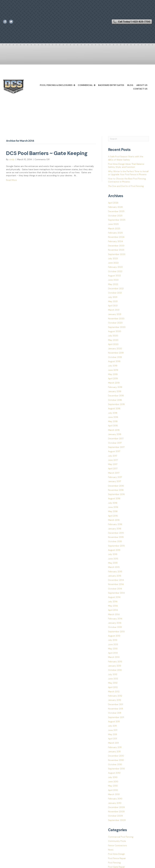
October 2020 (115, 323)
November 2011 (115, 709)
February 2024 (115, 241)
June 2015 (113, 559)
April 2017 (113, 468)
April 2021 (113, 306)
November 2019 (116, 353)
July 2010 (113, 777)
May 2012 (113, 683)
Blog (130, 85)
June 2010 (113, 781)
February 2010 (115, 799)
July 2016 (113, 503)
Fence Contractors (117, 845)
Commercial (85, 85)
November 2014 (116, 584)
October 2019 (115, 357)
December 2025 (116, 211)
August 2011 (114, 721)
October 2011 (115, 713)
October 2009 (115, 816)
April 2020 (113, 344)
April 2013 (113, 653)
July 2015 (113, 554)
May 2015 (113, 563)
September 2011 (116, 717)
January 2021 (115, 314)
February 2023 (115, 267)
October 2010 (115, 764)
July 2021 (113, 297)
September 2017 (116, 447)
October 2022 (115, 271)
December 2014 (116, 580)
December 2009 (116, 807)
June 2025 (113, 224)
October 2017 (115, 443)
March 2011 (113, 743)
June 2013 (113, 644)
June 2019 (113, 370)
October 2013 (115, 627)
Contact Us (140, 89)
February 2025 (115, 233)
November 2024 (116, 237)
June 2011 (113, 730)
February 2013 (115, 661)
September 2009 (117, 820)
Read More (11, 180)
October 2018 (115, 400)
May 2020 (113, 340)
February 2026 (115, 207)
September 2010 (116, 769)
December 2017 (116, 438)
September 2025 (117, 220)
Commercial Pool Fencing (121, 837)
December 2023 (116, 246)
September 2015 (116, 546)
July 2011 (112, 726)
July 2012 (113, 674)
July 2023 (113, 258)
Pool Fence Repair (117, 858)
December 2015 (116, 533)
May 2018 (113, 421)
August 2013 (114, 636)
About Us (142, 85)
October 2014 (115, 589)
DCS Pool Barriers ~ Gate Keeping (47, 153)
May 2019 (113, 374)
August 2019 (114, 361)
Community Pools (117, 841)
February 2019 (115, 387)
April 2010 (113, 790)
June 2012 (113, 679)
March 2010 (114, 794)
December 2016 (116, 486)
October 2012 (115, 670)
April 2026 (113, 203)
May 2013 (113, 649)
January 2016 (115, 529)
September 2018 (116, 404)
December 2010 (116, 756)
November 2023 (116, 250)
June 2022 (113, 280)
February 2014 (115, 619)
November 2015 (116, 537)
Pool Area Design (116, 854)
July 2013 (113, 640)
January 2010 (115, 803)
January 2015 (115, 576)
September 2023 (117, 254)
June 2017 (113, 460)
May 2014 (113, 606)
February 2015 (115, 571)
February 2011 (115, 747)
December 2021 (116, 288)
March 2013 (114, 657)
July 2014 (113, 601)
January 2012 (115, 700)
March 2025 (114, 228)
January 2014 (115, 623)
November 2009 (116, 811)
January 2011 (114, 751)
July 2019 (113, 366)
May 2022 (113, 284)
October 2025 (115, 216)
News (111, 850)
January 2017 (115, 481)
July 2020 (113, 336)
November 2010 (116, 760)
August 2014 (114, 597)
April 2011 (113, 739)
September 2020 (117, 327)
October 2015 (115, 541)
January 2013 (115, 666)
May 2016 (113, 511)
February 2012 (115, 696)
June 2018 (113, 417)
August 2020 (115, 331)
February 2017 (115, 477)
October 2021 (115, 293)
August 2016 (114, 498)
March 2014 (114, 614)
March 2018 (114, 430)
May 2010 (113, 786)
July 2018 (113, 413)
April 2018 (113, 426)
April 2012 (113, 687)
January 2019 (115, 391)
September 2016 (116, 494)
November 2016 (116, 490)
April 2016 (113, 516)
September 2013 (116, 631)
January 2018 (115, 434)
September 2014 (116, 593)
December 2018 (116, 396)
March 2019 (114, 383)
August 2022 (114, 276)
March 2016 (114, 520)
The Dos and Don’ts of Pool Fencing (126, 186)
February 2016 (115, 524)
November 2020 (116, 318)
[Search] (129, 139)
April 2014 (113, 610)
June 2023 (113, 263)
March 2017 (114, 473)
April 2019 (113, 378)
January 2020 (115, 348)
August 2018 (114, 408)
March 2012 (114, 691)
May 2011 (112, 734)
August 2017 (114, 451)
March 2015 (114, 567)
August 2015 (114, 550)
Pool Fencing (114, 863)
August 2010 (114, 773)
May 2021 (113, 301)
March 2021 (114, 310)
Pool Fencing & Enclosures (56, 85)
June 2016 (113, 507)
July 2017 (113, 456)
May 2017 (113, 464)
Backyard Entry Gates (111, 85)
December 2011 (116, 704)
